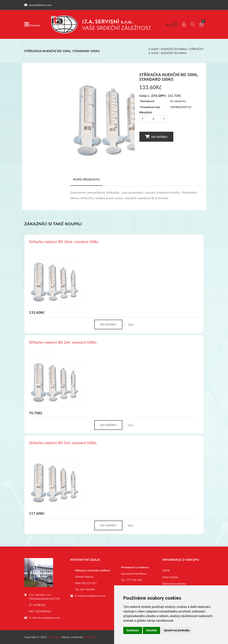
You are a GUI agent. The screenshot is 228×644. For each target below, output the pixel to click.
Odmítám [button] (151, 630)
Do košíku (156, 137)
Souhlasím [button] (133, 630)
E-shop (154, 49)
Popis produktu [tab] (87, 179)
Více (131, 324)
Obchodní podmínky (174, 584)
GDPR (166, 570)
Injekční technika (174, 49)
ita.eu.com (54, 637)
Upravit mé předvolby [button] (177, 630)
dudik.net (90, 637)
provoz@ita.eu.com (49, 618)
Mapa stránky (170, 577)
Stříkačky (196, 49)
